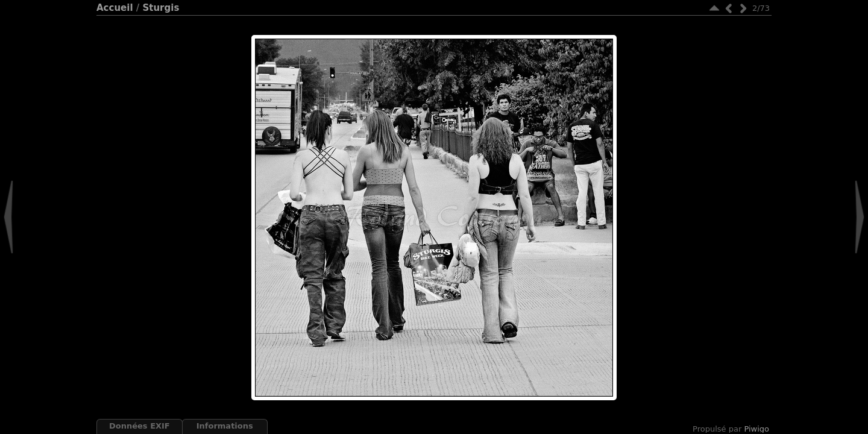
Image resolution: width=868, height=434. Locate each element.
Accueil (115, 8)
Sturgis (161, 8)
